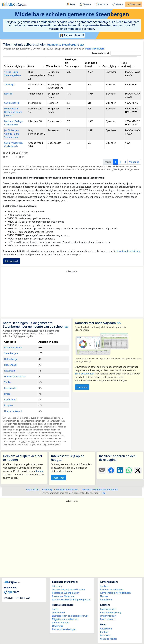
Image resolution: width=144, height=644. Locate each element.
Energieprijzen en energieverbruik (70, 616)
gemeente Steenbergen (63, 45)
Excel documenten (85, 374)
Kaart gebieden (108, 609)
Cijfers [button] (84, 5)
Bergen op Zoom (13, 348)
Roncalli (8, 94)
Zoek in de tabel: (117, 53)
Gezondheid (58, 612)
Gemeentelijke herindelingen (115, 593)
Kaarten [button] (101, 5)
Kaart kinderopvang (111, 612)
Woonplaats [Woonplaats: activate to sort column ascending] (55, 66)
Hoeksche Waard (13, 411)
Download (134, 5)
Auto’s (55, 609)
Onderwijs (57, 626)
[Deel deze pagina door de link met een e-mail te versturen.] (102, 470)
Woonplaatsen (72, 593)
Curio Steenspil (12, 103)
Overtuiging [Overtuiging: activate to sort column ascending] (112, 66)
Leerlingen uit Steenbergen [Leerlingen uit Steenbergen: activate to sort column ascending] (75, 63)
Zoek (71, 5)
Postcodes (57, 593)
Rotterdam (10, 371)
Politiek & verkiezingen (64, 629)
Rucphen (9, 405)
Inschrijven (58, 478)
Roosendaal (10, 365)
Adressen (57, 586)
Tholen (8, 382)
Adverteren (106, 629)
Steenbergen (11, 353)
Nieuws (104, 596)
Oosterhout (10, 400)
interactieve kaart (94, 49)
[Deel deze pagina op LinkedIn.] (120, 470)
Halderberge (11, 359)
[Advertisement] (72, 295)
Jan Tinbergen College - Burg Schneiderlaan (12, 134)
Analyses (105, 586)
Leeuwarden (11, 388)
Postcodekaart (108, 619)
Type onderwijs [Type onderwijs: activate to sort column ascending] (130, 64)
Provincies (57, 596)
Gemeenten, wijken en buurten (68, 589)
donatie (39, 471)
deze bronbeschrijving (128, 251)
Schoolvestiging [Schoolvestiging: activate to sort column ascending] (13, 66)
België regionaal (82, 600)
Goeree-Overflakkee (15, 376)
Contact (104, 632)
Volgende (134, 162)
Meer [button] (117, 5)
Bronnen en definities (111, 589)
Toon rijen (13, 157)
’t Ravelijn (9, 84)
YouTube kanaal (108, 639)
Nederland (70, 596)
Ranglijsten (106, 600)
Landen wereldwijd (62, 600)
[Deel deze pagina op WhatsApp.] (129, 470)
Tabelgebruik (12, 261)
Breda (7, 394)
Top (104, 493)
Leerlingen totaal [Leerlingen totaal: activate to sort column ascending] (94, 64)
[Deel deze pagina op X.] (138, 470)
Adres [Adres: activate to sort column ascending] (32, 66)
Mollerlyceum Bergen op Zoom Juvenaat (13, 112)
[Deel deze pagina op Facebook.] (111, 470)
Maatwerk (105, 635)
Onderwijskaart (108, 616)
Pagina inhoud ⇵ (72, 35)
